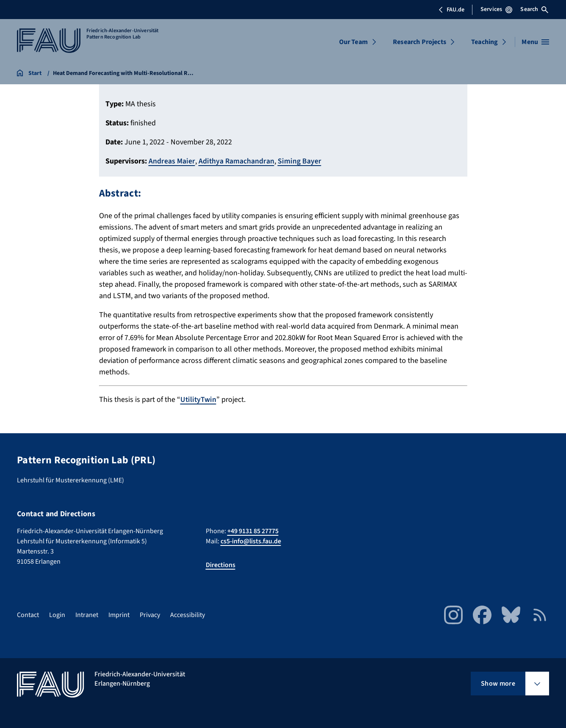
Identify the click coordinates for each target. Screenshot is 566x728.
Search (534, 9)
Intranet (87, 615)
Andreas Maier (172, 161)
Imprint (119, 615)
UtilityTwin (199, 399)
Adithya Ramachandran (237, 161)
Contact (28, 615)
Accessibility (188, 615)
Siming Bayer (300, 161)
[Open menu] (535, 42)
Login (57, 615)
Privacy (150, 615)
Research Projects (420, 42)
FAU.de (451, 10)
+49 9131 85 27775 (253, 531)
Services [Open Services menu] (496, 9)
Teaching (485, 42)
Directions (221, 565)
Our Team (353, 42)
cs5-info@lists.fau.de (251, 541)
